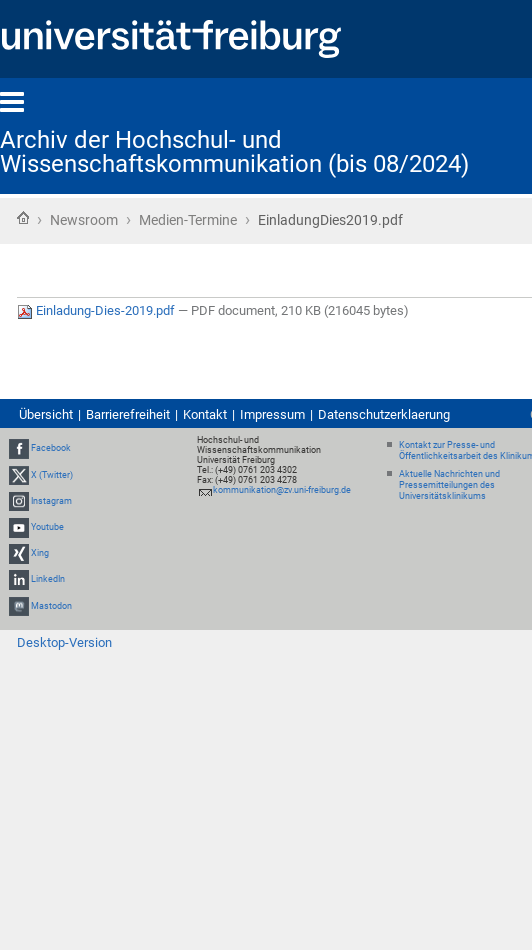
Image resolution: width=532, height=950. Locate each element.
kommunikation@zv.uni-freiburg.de (282, 490)
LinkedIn (48, 580)
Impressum (272, 414)
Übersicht (46, 414)
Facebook (51, 449)
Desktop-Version (64, 642)
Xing (40, 553)
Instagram (51, 501)
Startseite (23, 218)
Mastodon (51, 606)
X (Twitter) (52, 475)
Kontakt (205, 414)
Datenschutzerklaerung (384, 414)
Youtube (47, 527)
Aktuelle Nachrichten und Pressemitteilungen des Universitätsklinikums (449, 485)
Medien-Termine (188, 220)
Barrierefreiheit (128, 414)
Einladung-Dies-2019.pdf (97, 310)
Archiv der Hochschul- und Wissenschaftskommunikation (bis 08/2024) (234, 152)
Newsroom (84, 220)
